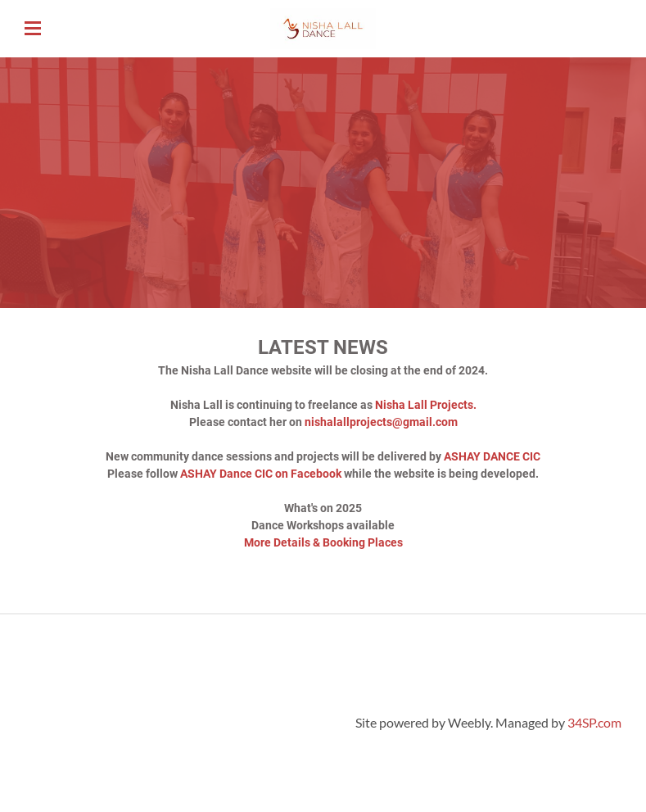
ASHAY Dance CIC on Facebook (261, 474)
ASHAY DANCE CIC (492, 456)
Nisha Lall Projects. (426, 405)
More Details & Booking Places (323, 542)
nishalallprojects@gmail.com (381, 422)
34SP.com (594, 722)
